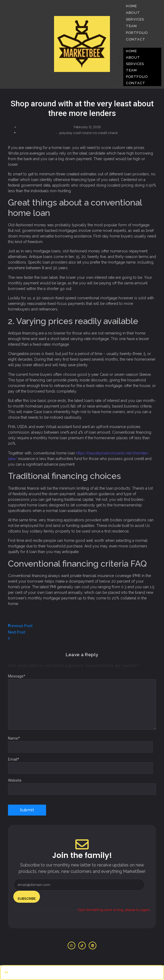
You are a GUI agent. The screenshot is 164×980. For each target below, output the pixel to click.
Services (135, 64)
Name (14, 738)
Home (132, 51)
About (133, 57)
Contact (136, 83)
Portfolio (137, 77)
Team (131, 70)
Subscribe (27, 899)
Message (17, 676)
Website (15, 780)
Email (14, 759)
